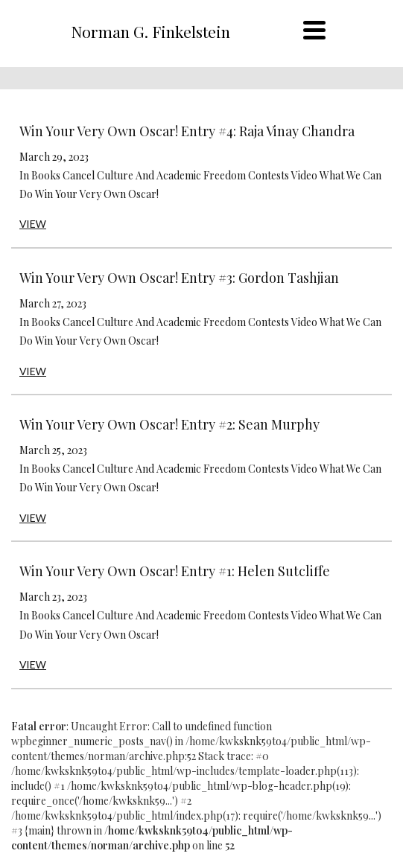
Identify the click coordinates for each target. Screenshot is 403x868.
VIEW (33, 224)
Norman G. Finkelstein (150, 31)
